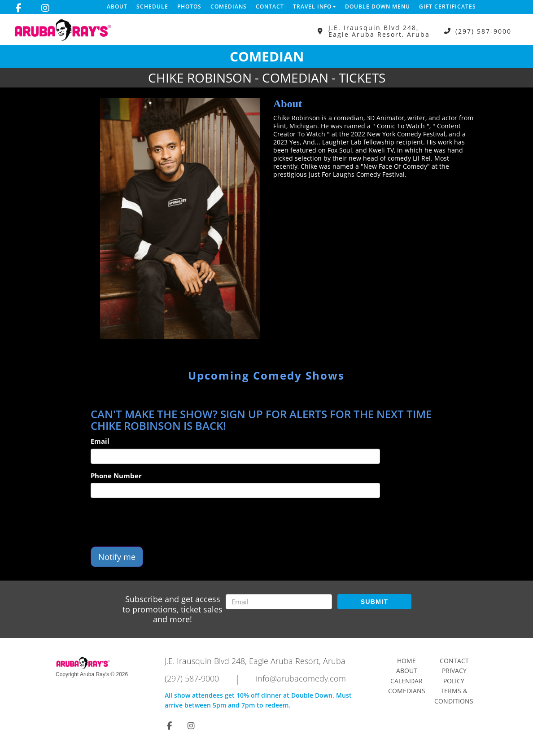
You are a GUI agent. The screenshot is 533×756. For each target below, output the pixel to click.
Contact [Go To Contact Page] (454, 661)
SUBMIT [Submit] (374, 602)
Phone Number (116, 476)
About (117, 7)
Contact (270, 7)
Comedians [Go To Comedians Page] (407, 691)
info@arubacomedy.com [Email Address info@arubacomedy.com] (301, 678)
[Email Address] (279, 602)
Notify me (117, 557)
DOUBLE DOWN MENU (378, 7)
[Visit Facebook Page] (19, 8)
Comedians (229, 7)
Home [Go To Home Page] (406, 661)
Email (100, 441)
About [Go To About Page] (407, 671)
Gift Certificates (448, 7)
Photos (189, 7)
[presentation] (159, 522)
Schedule (152, 7)
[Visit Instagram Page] (45, 8)
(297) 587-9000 (483, 31)
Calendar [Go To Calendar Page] (406, 681)
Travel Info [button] (315, 7)
